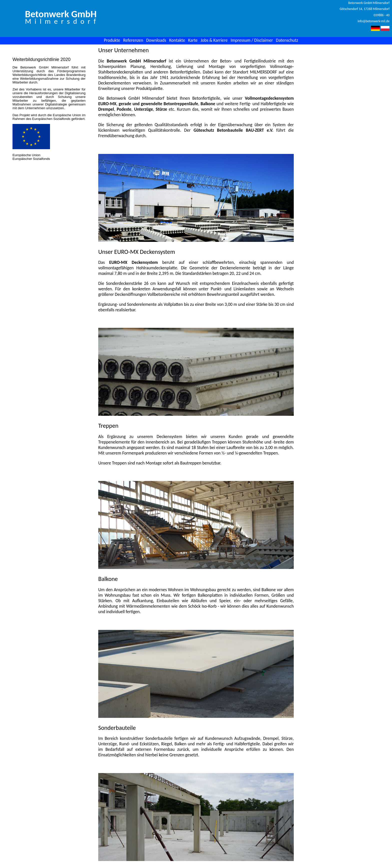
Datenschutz (287, 40)
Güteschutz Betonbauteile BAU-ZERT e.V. (233, 130)
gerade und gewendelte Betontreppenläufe (158, 104)
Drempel (106, 109)
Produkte (112, 40)
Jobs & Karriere (214, 40)
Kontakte (177, 40)
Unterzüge (143, 109)
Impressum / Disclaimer (252, 40)
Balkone (208, 104)
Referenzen (133, 40)
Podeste (124, 109)
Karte (193, 40)
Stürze (161, 109)
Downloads (156, 40)
